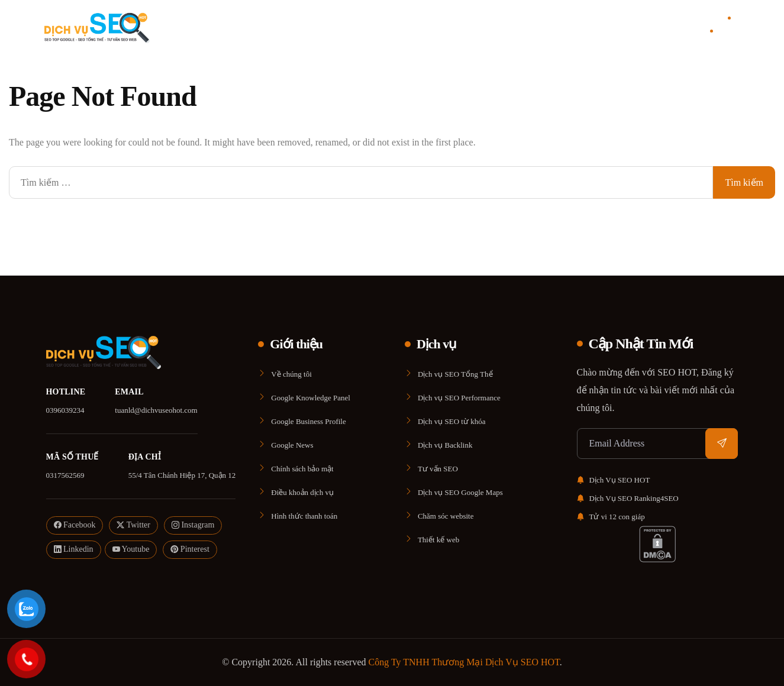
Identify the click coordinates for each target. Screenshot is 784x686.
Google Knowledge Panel (311, 398)
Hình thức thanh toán (304, 516)
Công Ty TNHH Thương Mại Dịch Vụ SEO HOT (464, 662)
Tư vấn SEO (438, 469)
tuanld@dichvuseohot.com (156, 410)
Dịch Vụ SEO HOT (614, 480)
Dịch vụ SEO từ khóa (452, 421)
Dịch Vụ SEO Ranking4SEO (628, 498)
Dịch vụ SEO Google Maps (460, 492)
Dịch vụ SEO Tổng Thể (455, 374)
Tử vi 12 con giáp (611, 517)
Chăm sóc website (446, 516)
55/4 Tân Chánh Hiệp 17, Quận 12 (182, 475)
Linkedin (74, 550)
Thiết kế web (438, 540)
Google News (292, 445)
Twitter (133, 525)
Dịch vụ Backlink (445, 445)
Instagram (193, 525)
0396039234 (65, 410)
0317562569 (65, 475)
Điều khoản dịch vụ (302, 492)
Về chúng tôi (291, 374)
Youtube (131, 550)
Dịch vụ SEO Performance (459, 398)
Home (321, 27)
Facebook (75, 525)
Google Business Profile (308, 421)
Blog (433, 27)
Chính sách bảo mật (302, 469)
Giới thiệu (354, 27)
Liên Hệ (459, 27)
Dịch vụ (399, 27)
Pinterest (190, 550)
